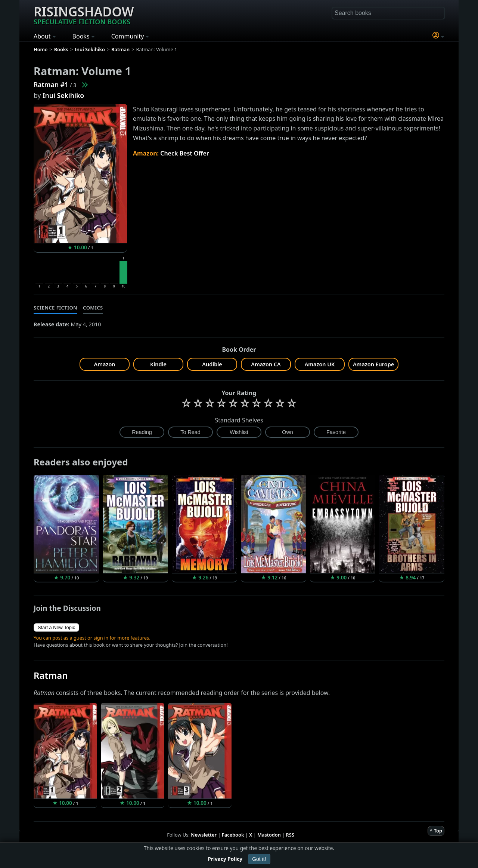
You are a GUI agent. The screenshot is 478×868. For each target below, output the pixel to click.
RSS (290, 835)
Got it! (259, 859)
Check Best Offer (185, 153)
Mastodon (269, 835)
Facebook (233, 835)
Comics (93, 308)
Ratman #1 (51, 84)
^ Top (436, 831)
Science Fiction (55, 308)
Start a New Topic (56, 627)
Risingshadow (84, 15)
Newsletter (204, 835)
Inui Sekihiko (63, 95)
